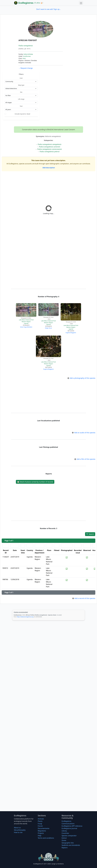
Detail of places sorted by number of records (35, 482)
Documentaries (44, 828)
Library (64, 831)
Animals (41, 819)
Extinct (64, 838)
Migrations (42, 831)
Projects (41, 833)
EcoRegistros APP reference (72, 826)
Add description (49, 168)
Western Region (26, 322)
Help (40, 836)
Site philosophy (20, 830)
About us (17, 828)
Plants (40, 821)
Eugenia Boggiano (71, 333)
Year (21, 106)
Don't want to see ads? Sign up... (48, 9)
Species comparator (69, 836)
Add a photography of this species (81, 378)
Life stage (21, 99)
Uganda (26, 323)
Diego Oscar (49, 328)
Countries (65, 833)
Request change (26, 68)
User (21, 78)
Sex (21, 92)
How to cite (18, 832)
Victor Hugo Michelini (26, 327)
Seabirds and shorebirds (71, 845)
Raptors (65, 848)
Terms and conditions (46, 838)
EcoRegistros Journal (69, 828)
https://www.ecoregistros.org (25, 617)
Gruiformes (27, 56)
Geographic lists (68, 843)
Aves (24, 58)
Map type (21, 85)
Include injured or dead (22, 114)
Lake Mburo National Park (26, 320)
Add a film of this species (85, 459)
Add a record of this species (84, 598)
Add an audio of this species (84, 433)
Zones (64, 840)
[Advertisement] (48, 188)
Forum (40, 826)
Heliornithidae (28, 54)
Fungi (40, 824)
